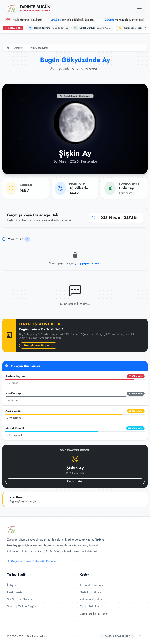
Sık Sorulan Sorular (20, 599)
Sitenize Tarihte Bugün (21, 606)
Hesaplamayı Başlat (39, 345)
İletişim (12, 585)
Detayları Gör (75, 481)
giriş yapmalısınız (87, 263)
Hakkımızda (15, 592)
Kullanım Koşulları (91, 599)
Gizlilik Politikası (91, 592)
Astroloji (19, 48)
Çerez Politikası (90, 606)
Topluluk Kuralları (91, 585)
